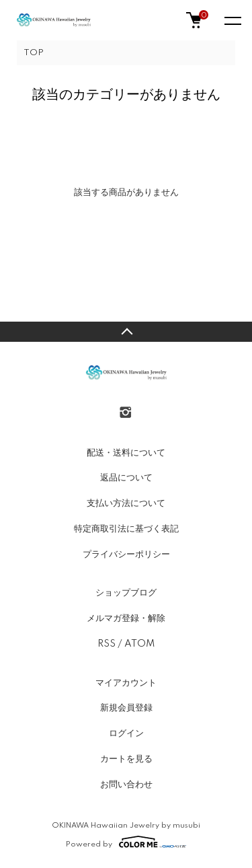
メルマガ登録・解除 (126, 618)
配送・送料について (126, 453)
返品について (126, 478)
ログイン (126, 733)
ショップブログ (126, 593)
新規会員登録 (126, 708)
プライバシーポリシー (126, 554)
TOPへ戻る (126, 332)
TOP (34, 53)
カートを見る (126, 759)
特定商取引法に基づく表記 (126, 529)
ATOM (139, 644)
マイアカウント (126, 683)
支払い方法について (126, 503)
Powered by (126, 842)
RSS (107, 644)
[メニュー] (232, 20)
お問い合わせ (126, 785)
